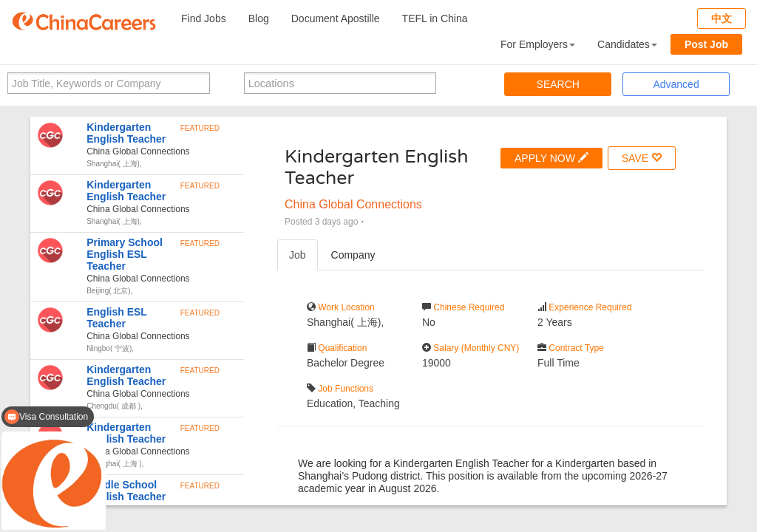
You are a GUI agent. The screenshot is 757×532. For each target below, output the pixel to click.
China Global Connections (353, 204)
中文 (722, 18)
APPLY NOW (551, 158)
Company (353, 255)
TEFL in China (435, 18)
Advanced (676, 84)
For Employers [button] (538, 44)
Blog (259, 18)
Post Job (706, 44)
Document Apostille (336, 18)
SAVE (642, 158)
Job (298, 255)
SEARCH (558, 84)
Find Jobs (204, 18)
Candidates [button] (627, 44)
